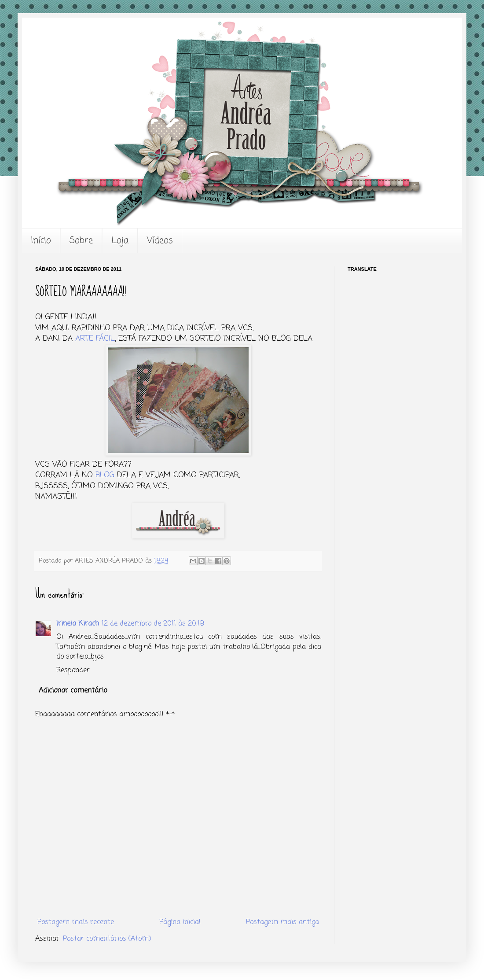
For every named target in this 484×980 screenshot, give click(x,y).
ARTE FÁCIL (95, 339)
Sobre (81, 241)
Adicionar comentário (73, 691)
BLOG (105, 475)
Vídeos (160, 241)
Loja (120, 241)
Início (41, 241)
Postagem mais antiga (282, 922)
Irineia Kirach (78, 624)
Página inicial (180, 922)
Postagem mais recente (76, 922)
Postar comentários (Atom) (107, 939)
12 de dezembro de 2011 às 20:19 (153, 624)
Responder (73, 671)
